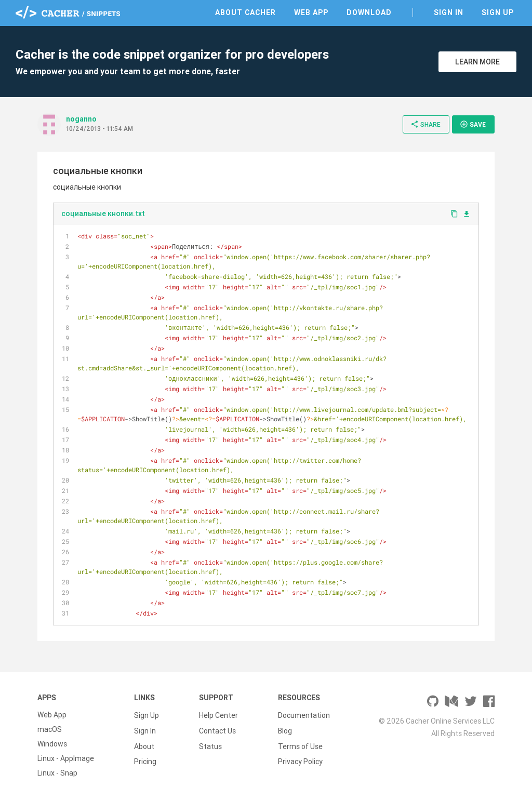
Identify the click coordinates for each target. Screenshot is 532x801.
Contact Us (217, 729)
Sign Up (498, 12)
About (144, 744)
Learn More (477, 62)
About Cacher (245, 12)
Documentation (304, 715)
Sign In (449, 12)
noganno (81, 119)
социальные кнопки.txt (103, 213)
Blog (285, 729)
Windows (52, 744)
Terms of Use (300, 744)
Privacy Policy (300, 758)
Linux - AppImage (66, 758)
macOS (50, 729)
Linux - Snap (57, 773)
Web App (311, 12)
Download (369, 12)
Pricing (145, 758)
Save (473, 124)
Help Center (218, 715)
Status (210, 744)
